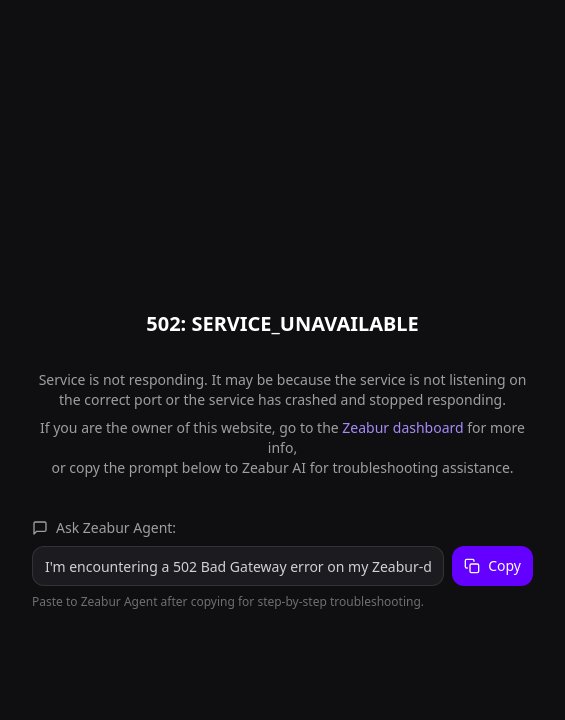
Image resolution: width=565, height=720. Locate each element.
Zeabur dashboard (402, 427)
